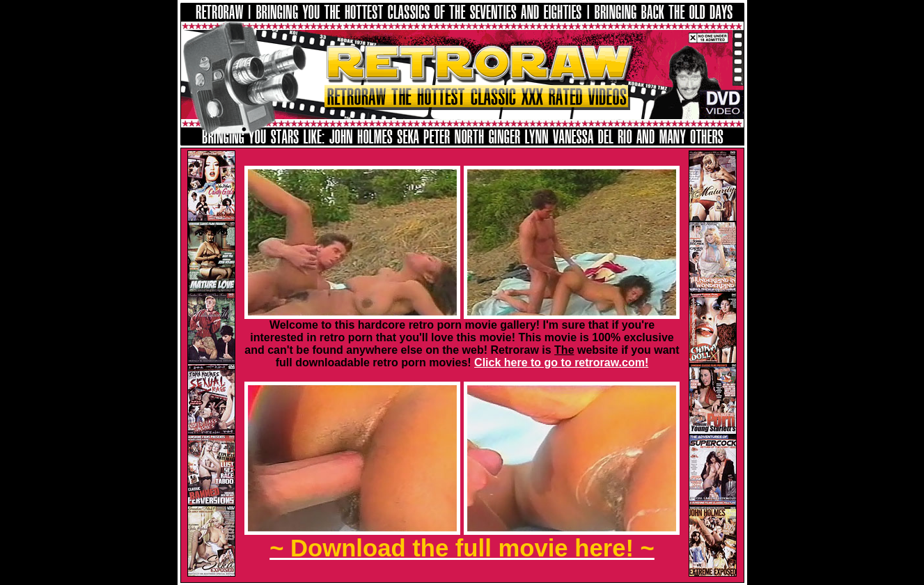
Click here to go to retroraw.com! (561, 362)
